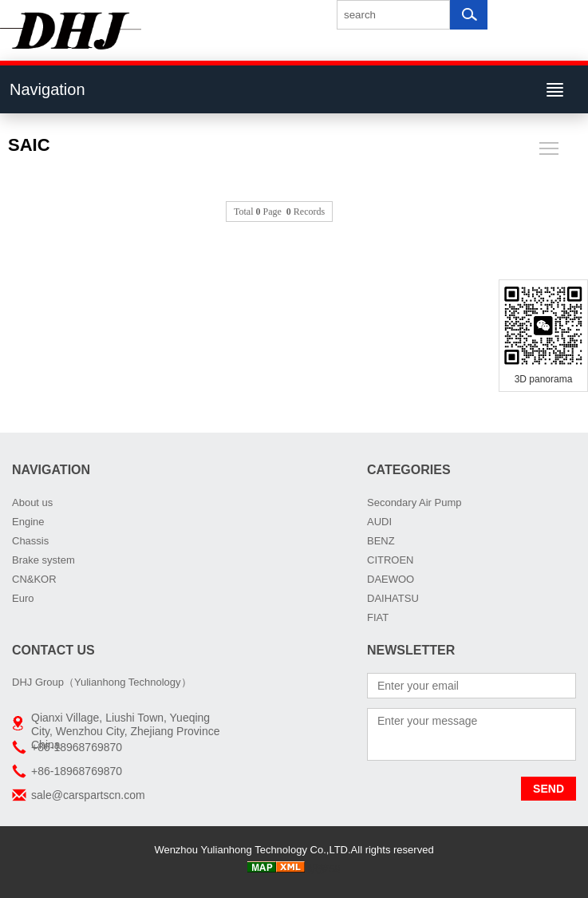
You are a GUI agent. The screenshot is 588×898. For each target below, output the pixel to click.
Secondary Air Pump (414, 502)
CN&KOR (34, 579)
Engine (28, 522)
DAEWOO (391, 579)
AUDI (379, 522)
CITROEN (391, 560)
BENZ (381, 541)
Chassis (30, 541)
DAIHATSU (393, 598)
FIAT (378, 617)
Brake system (43, 560)
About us (32, 502)
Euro (23, 598)
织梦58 (324, 869)
